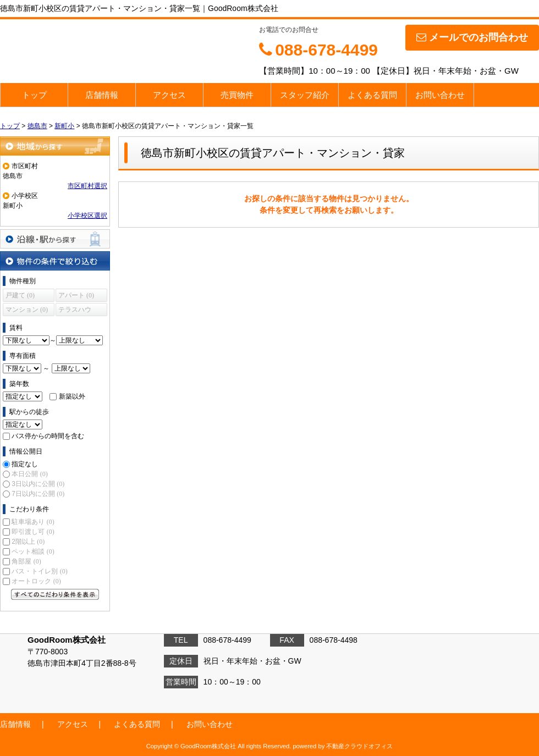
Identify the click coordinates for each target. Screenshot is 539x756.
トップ (34, 95)
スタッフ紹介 (305, 95)
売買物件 (237, 95)
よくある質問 (372, 95)
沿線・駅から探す (55, 239)
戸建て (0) (20, 295)
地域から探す (55, 146)
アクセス (169, 95)
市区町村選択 (87, 186)
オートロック (36, 581)
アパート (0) (76, 295)
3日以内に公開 (38, 484)
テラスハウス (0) (75, 311)
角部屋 (26, 561)
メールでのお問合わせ (472, 37)
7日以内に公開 (38, 494)
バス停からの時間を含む (48, 436)
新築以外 (72, 396)
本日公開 (29, 474)
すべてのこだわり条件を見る (55, 594)
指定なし (25, 464)
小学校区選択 (87, 216)
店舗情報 (102, 95)
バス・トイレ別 (39, 571)
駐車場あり (33, 522)
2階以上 (28, 542)
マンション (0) (27, 310)
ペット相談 (33, 551)
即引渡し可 (33, 532)
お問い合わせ (440, 95)
